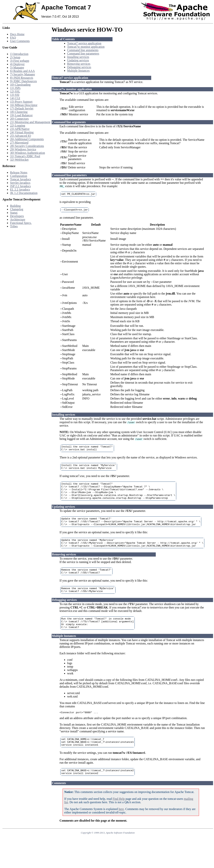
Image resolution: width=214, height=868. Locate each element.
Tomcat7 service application (84, 43)
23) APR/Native (20, 129)
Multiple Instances (78, 71)
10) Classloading (20, 85)
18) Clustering (19, 112)
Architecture (18, 219)
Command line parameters (83, 54)
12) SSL (15, 91)
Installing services (78, 57)
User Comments (20, 41)
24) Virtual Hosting (22, 132)
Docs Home (17, 34)
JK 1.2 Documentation (24, 193)
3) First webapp (20, 61)
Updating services (78, 60)
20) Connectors (19, 119)
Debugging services (79, 67)
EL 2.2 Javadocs (20, 190)
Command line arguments (83, 50)
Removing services (79, 64)
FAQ (13, 38)
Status (14, 213)
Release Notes (19, 172)
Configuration (19, 176)
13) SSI (15, 95)
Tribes (14, 226)
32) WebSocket (19, 160)
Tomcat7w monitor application (86, 47)
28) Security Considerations (27, 146)
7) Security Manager (23, 74)
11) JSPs (15, 88)
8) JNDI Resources (22, 78)
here (121, 827)
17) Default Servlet (22, 108)
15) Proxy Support (21, 102)
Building (15, 206)
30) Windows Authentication (28, 153)
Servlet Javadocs (20, 183)
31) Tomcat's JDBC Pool (25, 156)
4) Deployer (17, 64)
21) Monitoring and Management (30, 122)
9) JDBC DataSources (23, 81)
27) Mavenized (19, 143)
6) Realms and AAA (22, 71)
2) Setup (15, 57)
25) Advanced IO (20, 136)
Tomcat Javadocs (20, 179)
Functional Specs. (21, 223)
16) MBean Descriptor (24, 105)
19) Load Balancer (21, 115)
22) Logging (18, 126)
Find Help (119, 817)
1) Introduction (19, 54)
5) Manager (17, 68)
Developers (17, 216)
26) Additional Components (27, 139)
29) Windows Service (23, 149)
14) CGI (15, 98)
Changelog (17, 209)
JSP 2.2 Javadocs (20, 186)
